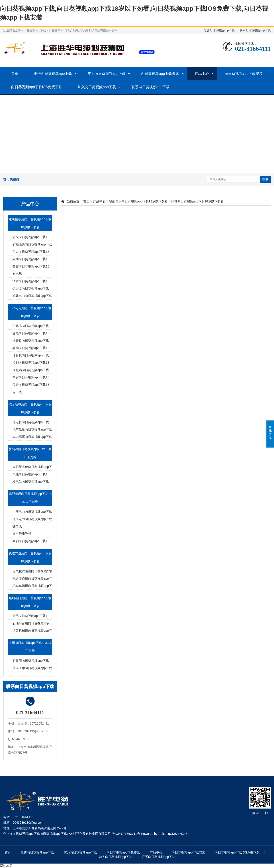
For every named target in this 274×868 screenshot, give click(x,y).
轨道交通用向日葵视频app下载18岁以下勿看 (30, 557)
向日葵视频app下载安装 (244, 74)
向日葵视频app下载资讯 (160, 74)
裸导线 (17, 526)
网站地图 (6, 866)
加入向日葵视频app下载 (97, 87)
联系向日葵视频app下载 (255, 30)
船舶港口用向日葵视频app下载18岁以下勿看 (30, 602)
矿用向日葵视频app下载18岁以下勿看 (30, 647)
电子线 (17, 392)
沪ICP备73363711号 (126, 834)
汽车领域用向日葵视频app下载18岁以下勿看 (30, 408)
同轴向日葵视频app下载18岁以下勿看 (197, 201)
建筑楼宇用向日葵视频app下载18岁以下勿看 (30, 223)
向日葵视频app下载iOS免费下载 (37, 87)
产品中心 (202, 74)
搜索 (265, 179)
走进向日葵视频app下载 (219, 30)
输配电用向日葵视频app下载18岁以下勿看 (30, 498)
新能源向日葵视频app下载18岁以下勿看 (30, 453)
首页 (15, 74)
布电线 (17, 274)
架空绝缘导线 (22, 534)
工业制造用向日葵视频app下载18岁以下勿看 (30, 312)
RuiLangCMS (168, 834)
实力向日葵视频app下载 (107, 74)
